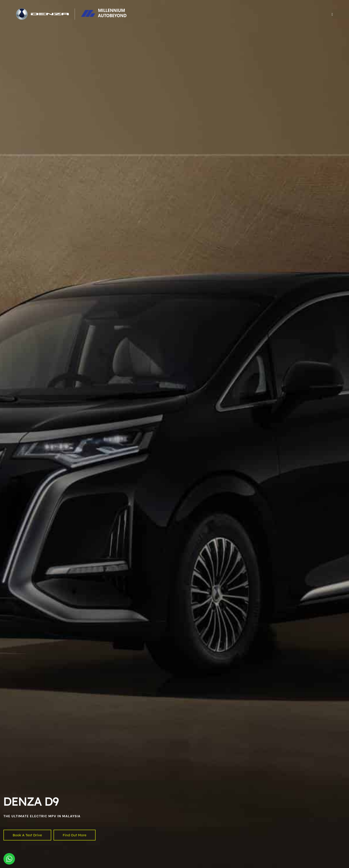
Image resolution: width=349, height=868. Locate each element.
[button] (332, 14)
